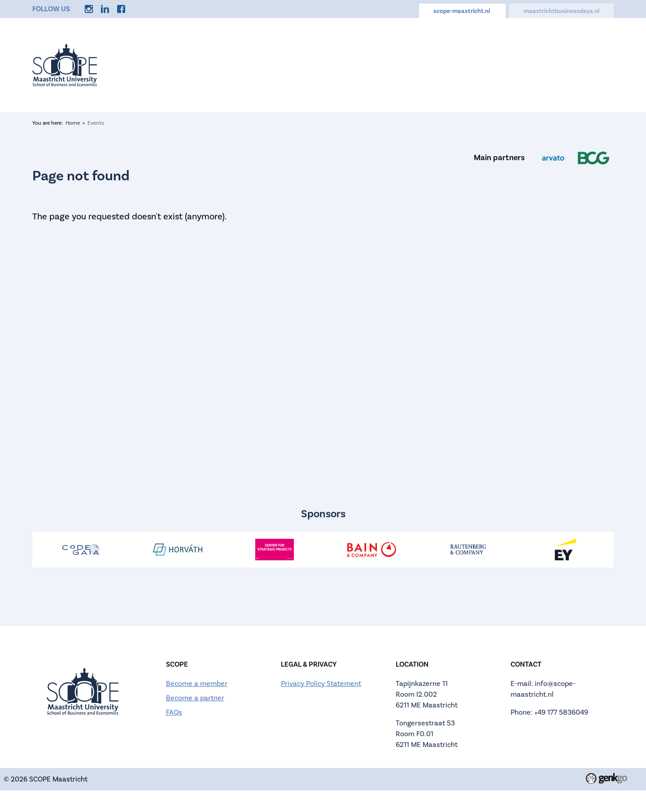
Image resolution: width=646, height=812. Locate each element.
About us (270, 65)
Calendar (421, 65)
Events (221, 65)
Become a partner (195, 698)
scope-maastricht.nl (462, 11)
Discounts (544, 65)
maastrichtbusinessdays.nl (561, 11)
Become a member (197, 684)
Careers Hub (482, 65)
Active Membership (345, 65)
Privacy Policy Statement (321, 684)
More (593, 65)
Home (177, 65)
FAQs (174, 712)
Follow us (51, 9)
